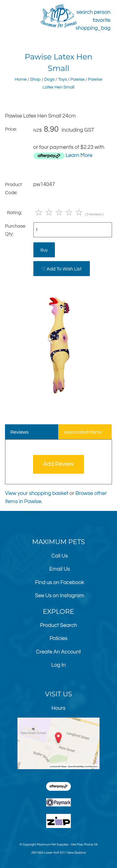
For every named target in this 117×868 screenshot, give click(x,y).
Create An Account (59, 652)
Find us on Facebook (59, 583)
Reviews (19, 432)
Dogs (49, 79)
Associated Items (83, 432)
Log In (59, 665)
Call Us (60, 556)
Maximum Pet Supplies (53, 845)
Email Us (60, 569)
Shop (36, 79)
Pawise (78, 79)
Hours (58, 708)
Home (21, 79)
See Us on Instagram (60, 596)
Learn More (79, 155)
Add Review (58, 464)
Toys (62, 79)
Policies (59, 638)
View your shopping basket (37, 493)
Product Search (58, 625)
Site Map (77, 845)
